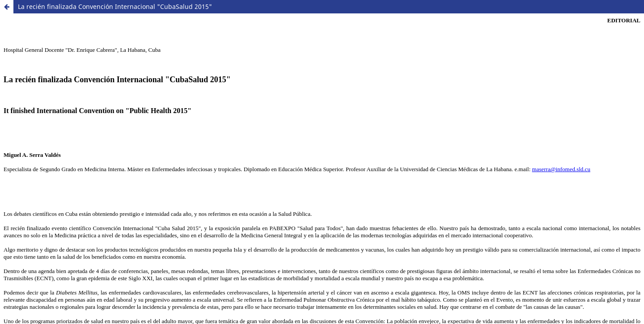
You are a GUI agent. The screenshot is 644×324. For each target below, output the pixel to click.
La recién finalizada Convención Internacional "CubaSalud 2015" (115, 6)
